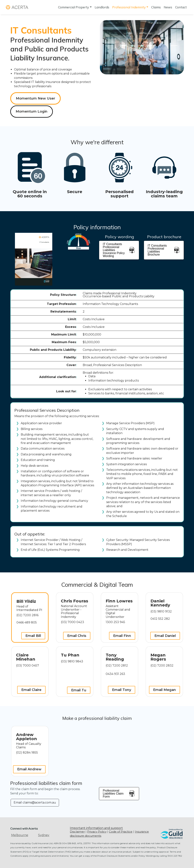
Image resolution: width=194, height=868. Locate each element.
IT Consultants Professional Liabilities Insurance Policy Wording (119, 250)
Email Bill (33, 636)
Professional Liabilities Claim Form (119, 794)
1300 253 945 (115, 622)
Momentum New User (35, 98)
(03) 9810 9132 (161, 611)
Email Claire (31, 690)
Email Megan (164, 690)
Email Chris (77, 636)
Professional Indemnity (129, 7)
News (168, 7)
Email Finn (122, 636)
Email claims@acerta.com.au (35, 802)
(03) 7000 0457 (28, 665)
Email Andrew (29, 769)
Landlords (102, 7)
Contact (181, 7)
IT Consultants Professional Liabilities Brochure (164, 250)
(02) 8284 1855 (27, 753)
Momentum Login (32, 111)
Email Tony (122, 690)
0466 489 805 (27, 622)
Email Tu (79, 690)
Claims (156, 7)
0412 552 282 (160, 619)
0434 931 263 (115, 674)
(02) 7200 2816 (27, 615)
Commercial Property (73, 7)
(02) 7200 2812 (117, 665)
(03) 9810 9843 (72, 661)
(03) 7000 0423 (72, 622)
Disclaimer (77, 832)
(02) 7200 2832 (162, 665)
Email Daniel (165, 636)
